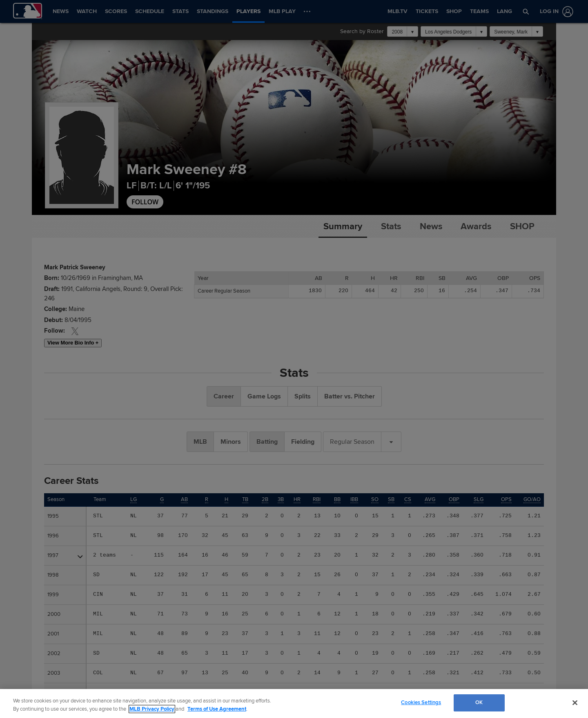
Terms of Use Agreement (217, 709)
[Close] (575, 702)
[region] (294, 703)
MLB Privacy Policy (152, 709)
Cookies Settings (421, 702)
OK (479, 702)
